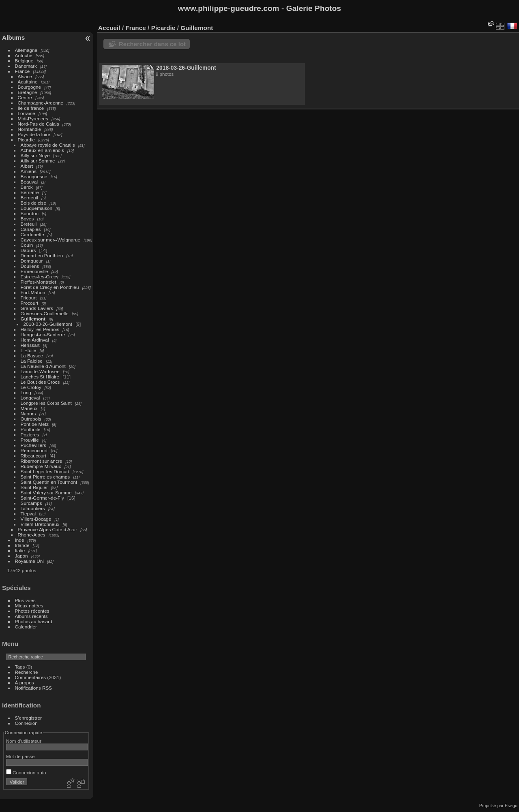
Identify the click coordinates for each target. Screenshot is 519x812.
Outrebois (31, 419)
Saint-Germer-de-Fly (42, 498)
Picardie (27, 140)
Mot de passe (20, 756)
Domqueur (32, 261)
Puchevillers (33, 445)
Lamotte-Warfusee (40, 371)
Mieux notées (29, 606)
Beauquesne (34, 176)
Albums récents (31, 616)
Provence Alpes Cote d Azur (48, 529)
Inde (20, 540)
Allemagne (26, 50)
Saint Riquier (34, 487)
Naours (28, 413)
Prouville (30, 440)
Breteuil (29, 224)
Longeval (30, 398)
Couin (27, 245)
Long (27, 392)
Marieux (29, 408)
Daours (28, 250)
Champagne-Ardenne (41, 103)
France (23, 71)
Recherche (27, 672)
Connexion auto (26, 772)
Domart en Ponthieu (42, 255)
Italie (20, 550)
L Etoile (29, 350)
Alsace (25, 76)
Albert (27, 166)
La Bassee (32, 356)
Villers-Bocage (36, 519)
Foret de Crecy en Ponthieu (50, 287)
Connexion (26, 723)
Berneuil (29, 198)
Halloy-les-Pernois (40, 329)
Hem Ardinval (35, 340)
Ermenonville (34, 271)
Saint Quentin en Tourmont (49, 482)
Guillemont (33, 319)
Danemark (26, 66)
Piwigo (511, 806)
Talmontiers (33, 508)
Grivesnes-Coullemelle (45, 313)
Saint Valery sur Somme (46, 493)
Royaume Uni (29, 561)
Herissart (30, 345)
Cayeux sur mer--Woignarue (51, 240)
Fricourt (29, 298)
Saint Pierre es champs (45, 477)
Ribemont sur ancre (42, 461)
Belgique (24, 61)
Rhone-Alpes (32, 535)
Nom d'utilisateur (24, 741)
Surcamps (31, 503)
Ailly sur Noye (35, 155)
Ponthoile (31, 429)
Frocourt (30, 303)
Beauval (29, 182)
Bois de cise (33, 203)
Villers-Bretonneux (40, 524)
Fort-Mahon (33, 292)
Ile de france (31, 108)
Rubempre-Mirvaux (41, 466)
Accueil (109, 28)
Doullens (30, 266)
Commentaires (31, 677)
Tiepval (28, 514)
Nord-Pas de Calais (39, 124)
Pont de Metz (35, 424)
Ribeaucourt (33, 456)
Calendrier (26, 627)
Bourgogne (30, 87)
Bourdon (30, 213)
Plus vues (25, 600)
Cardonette (32, 234)
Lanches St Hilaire (40, 377)
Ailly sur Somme (38, 161)
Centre (25, 97)
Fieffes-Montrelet (39, 282)
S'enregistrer (28, 718)
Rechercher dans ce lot (152, 44)
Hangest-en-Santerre (43, 334)
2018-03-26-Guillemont (48, 324)
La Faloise (32, 361)
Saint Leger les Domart (45, 471)
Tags (20, 667)
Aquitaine (28, 82)
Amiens (29, 171)
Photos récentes (32, 611)
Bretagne (28, 92)
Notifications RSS (34, 688)
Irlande (22, 545)
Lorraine (27, 113)
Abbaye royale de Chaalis (48, 145)
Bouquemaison (37, 208)
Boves (27, 219)
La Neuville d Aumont (43, 366)
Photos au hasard (34, 621)
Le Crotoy (31, 387)
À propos (25, 683)
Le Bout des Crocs (40, 382)
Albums (13, 37)
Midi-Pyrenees (33, 119)
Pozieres (30, 435)
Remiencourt (34, 450)
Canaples (31, 229)
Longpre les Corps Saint (46, 403)
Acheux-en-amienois (42, 150)
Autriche (24, 55)
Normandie (30, 129)
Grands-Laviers (37, 308)
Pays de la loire (34, 134)
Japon (21, 556)
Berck (27, 187)
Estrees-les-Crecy (40, 277)
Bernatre (30, 192)
